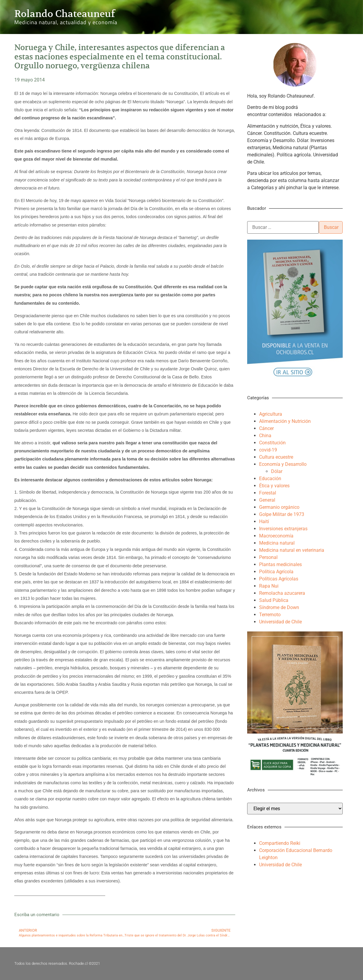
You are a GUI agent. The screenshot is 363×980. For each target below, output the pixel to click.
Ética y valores (274, 486)
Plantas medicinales (280, 564)
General (267, 500)
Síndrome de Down (279, 607)
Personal (268, 557)
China (265, 436)
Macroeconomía (276, 536)
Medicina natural (277, 543)
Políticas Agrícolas (279, 579)
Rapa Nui (269, 586)
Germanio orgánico (279, 507)
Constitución (272, 443)
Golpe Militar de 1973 (282, 514)
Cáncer (266, 428)
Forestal (268, 493)
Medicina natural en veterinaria (292, 550)
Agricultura (271, 414)
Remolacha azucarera (282, 593)
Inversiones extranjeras (283, 529)
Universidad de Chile (280, 622)
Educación (270, 479)
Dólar (277, 471)
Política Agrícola (276, 572)
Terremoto (270, 615)
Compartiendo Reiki (280, 843)
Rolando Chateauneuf (65, 14)
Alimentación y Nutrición (285, 421)
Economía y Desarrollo (283, 464)
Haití (264, 521)
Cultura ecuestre (276, 457)
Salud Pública (274, 600)
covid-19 (268, 450)
